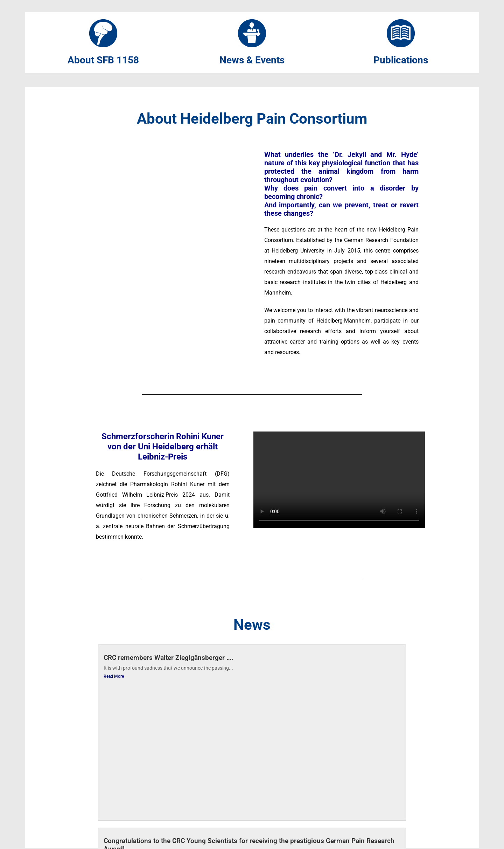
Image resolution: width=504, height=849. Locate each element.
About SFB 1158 (103, 60)
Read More (114, 677)
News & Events (252, 60)
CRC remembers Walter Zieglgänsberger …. (168, 658)
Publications (401, 60)
